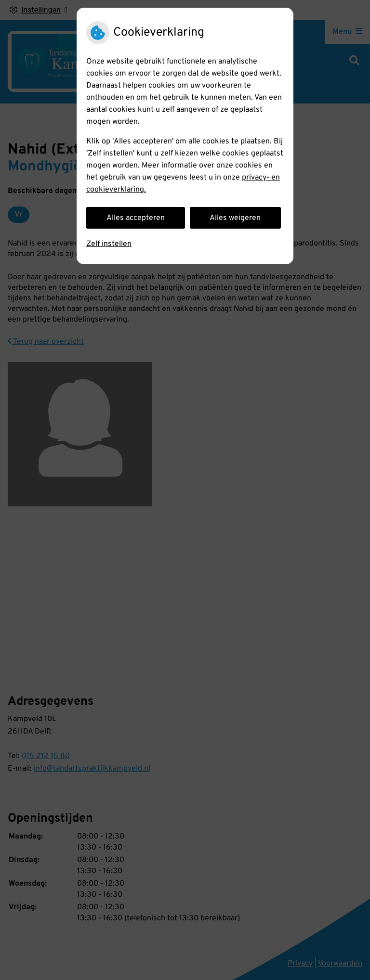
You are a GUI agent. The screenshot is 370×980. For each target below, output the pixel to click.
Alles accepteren (136, 218)
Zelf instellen (109, 244)
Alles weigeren (235, 218)
